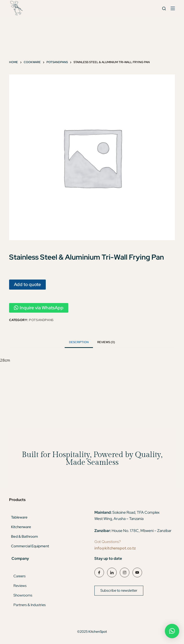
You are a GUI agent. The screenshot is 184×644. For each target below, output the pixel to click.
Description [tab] (79, 342)
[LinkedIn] (112, 572)
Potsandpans (41, 320)
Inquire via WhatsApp (39, 308)
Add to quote (27, 284)
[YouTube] (137, 572)
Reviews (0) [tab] (106, 342)
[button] (172, 631)
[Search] (164, 9)
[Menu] (173, 8)
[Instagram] (125, 572)
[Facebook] (99, 572)
